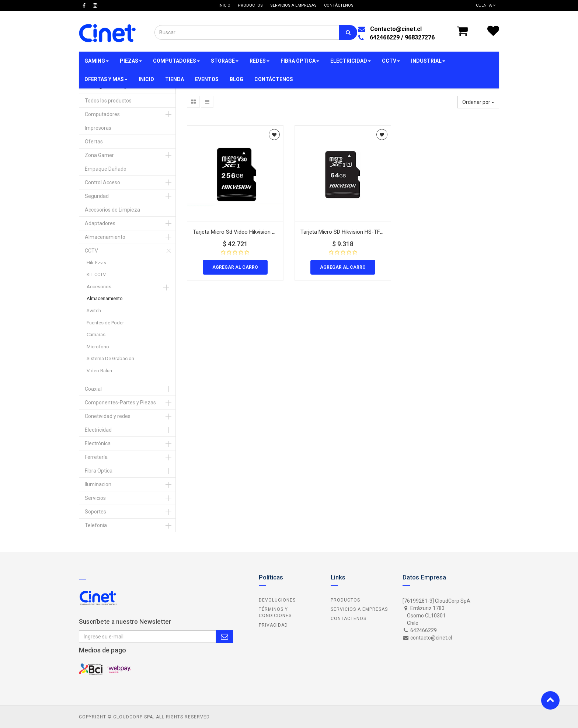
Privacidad (273, 625)
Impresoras (98, 128)
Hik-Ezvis (96, 263)
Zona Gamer (99, 155)
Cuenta (486, 5)
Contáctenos (349, 619)
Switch (94, 311)
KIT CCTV (96, 274)
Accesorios (99, 287)
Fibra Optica (99, 471)
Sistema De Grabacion (110, 358)
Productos (345, 600)
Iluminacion (98, 484)
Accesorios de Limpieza (112, 210)
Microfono (98, 347)
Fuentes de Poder (105, 323)
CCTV (91, 251)
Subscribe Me (224, 637)
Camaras (96, 335)
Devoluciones (277, 600)
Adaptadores (100, 223)
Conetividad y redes (108, 416)
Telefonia (96, 525)
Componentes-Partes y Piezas (120, 403)
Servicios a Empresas (359, 609)
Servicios (95, 498)
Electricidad (98, 430)
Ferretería (96, 457)
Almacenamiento (105, 237)
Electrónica (98, 443)
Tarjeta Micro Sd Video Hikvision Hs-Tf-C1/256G (251, 232)
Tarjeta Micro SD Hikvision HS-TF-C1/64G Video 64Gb (365, 232)
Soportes (95, 512)
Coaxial (93, 389)
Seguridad (97, 196)
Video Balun (99, 371)
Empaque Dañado (106, 169)
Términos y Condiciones (275, 612)
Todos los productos (108, 101)
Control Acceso (102, 182)
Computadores (102, 114)
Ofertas (94, 142)
